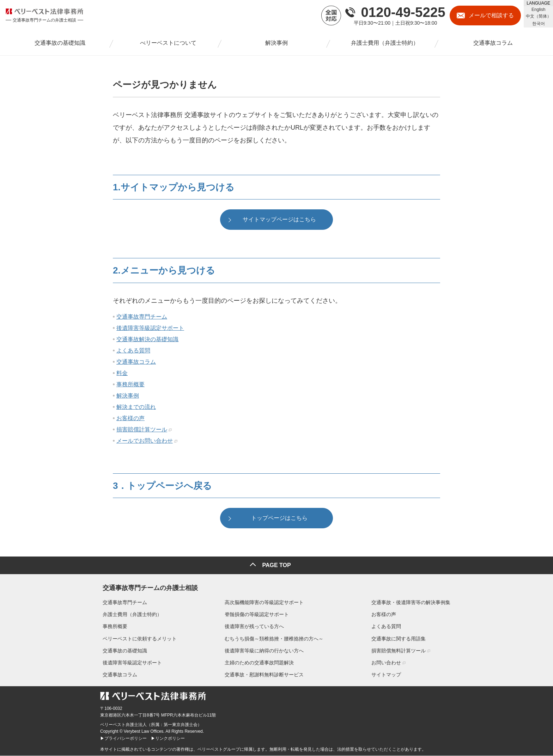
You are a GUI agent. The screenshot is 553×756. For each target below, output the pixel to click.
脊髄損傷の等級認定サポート (257, 615)
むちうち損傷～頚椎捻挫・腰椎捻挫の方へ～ (274, 639)
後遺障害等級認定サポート (150, 329)
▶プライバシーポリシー (123, 738)
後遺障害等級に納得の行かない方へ (264, 651)
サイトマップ (389, 675)
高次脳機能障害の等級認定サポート (264, 603)
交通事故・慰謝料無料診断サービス (264, 675)
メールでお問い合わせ (145, 442)
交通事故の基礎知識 (122, 651)
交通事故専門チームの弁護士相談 (148, 587)
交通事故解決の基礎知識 (147, 341)
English (538, 10)
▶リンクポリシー (168, 738)
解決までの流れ (136, 408)
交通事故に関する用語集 (401, 639)
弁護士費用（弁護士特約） (130, 615)
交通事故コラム (136, 363)
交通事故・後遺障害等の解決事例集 (413, 603)
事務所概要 (130, 386)
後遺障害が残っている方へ (254, 627)
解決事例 (128, 397)
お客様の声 (130, 420)
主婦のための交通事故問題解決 (259, 663)
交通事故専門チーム (142, 318)
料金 (122, 374)
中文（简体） (539, 16)
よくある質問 (133, 352)
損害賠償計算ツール (142, 431)
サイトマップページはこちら (279, 221)
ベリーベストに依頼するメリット (137, 639)
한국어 (539, 24)
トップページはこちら (279, 521)
